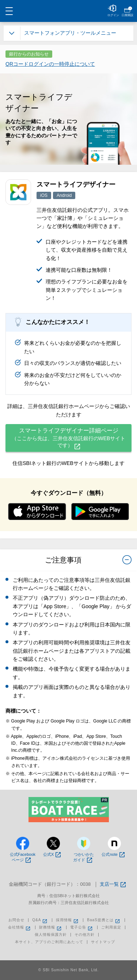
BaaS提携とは (104, 920)
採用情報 (68, 920)
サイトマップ (103, 942)
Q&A (40, 920)
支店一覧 (113, 884)
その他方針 (85, 935)
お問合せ (16, 920)
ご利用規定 (111, 927)
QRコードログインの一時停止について (50, 64)
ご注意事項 (88, 561)
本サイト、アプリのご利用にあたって (49, 942)
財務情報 (51, 927)
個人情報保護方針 (51, 935)
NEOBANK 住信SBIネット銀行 (69, 11)
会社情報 (20, 927)
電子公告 (82, 927)
